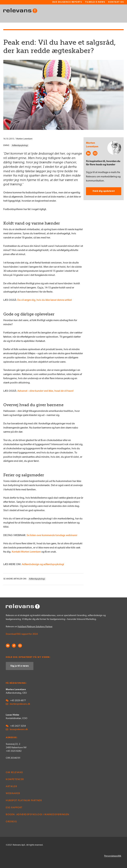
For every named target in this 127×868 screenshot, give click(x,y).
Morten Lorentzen (24, 139)
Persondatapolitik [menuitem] (113, 856)
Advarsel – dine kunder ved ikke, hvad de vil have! (45, 391)
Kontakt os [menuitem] (116, 2)
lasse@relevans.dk (19, 729)
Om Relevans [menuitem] (14, 773)
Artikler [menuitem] (11, 787)
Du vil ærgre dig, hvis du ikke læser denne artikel (44, 300)
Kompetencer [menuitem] (15, 779)
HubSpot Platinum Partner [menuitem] (17, 801)
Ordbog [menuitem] (11, 822)
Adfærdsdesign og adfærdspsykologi (43, 564)
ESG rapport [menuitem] (14, 808)
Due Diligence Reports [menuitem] (67, 2)
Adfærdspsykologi (20, 146)
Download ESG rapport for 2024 (22, 634)
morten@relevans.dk (20, 704)
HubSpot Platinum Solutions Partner (35, 627)
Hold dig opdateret (104, 191)
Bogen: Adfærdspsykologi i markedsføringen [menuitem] (17, 815)
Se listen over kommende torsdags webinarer (52, 535)
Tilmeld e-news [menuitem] (95, 2)
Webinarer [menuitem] (13, 794)
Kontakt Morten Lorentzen (26, 552)
